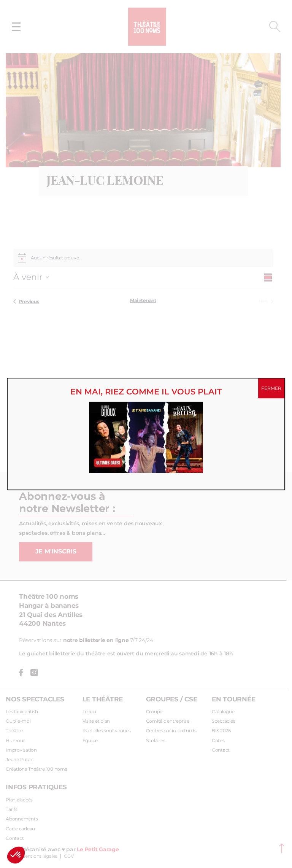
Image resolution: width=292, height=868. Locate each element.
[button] (16, 855)
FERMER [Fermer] (271, 388)
